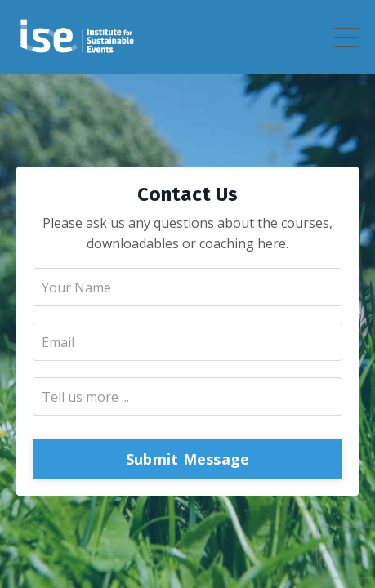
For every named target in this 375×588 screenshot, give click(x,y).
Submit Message (188, 459)
